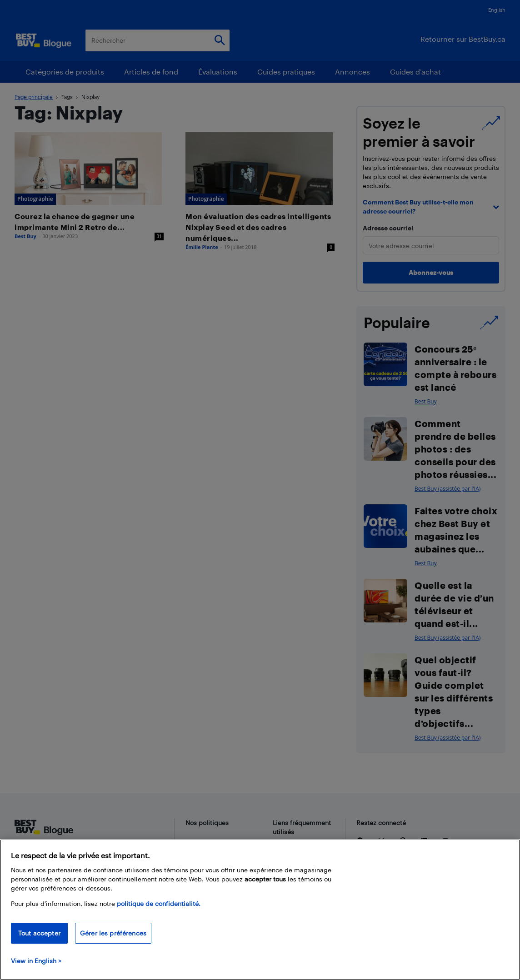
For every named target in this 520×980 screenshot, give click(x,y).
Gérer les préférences (113, 933)
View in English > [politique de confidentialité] (36, 961)
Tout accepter (39, 933)
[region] (260, 910)
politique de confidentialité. (159, 903)
